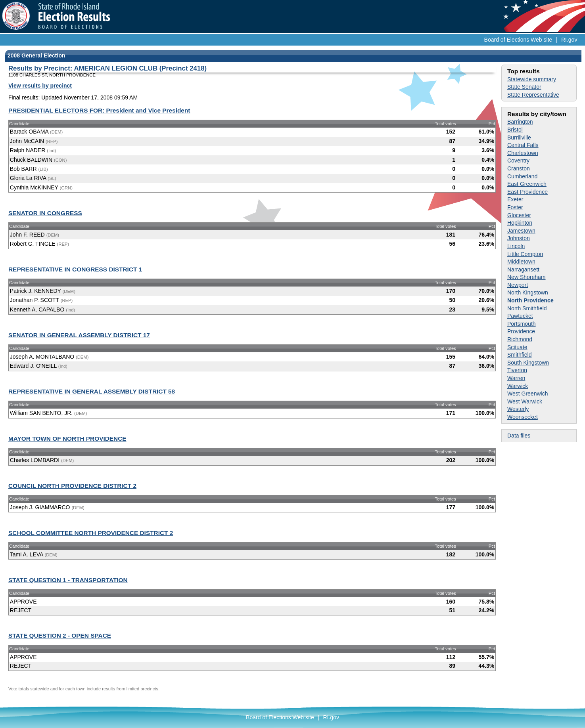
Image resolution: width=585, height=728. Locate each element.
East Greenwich (527, 184)
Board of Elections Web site (518, 40)
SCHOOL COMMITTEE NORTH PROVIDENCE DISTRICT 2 (91, 533)
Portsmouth (522, 324)
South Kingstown (528, 363)
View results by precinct (40, 86)
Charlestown (523, 153)
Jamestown (521, 231)
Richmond (520, 339)
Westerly (518, 409)
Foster (515, 207)
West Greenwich (527, 394)
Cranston (519, 168)
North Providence (530, 300)
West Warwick (525, 401)
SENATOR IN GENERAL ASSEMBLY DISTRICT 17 (79, 335)
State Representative (533, 95)
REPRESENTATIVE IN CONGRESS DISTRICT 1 (75, 269)
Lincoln (516, 246)
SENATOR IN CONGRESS (45, 213)
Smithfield (519, 355)
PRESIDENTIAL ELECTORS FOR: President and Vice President (99, 110)
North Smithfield (527, 308)
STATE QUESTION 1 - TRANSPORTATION (68, 580)
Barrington (520, 122)
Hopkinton (520, 223)
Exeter (515, 199)
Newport (518, 285)
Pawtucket (520, 316)
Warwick (518, 386)
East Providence (527, 192)
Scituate (517, 347)
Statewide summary (532, 79)
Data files (519, 436)
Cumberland (522, 176)
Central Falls (523, 145)
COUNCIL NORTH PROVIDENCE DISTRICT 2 (72, 486)
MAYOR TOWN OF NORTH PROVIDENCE (67, 439)
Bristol (515, 130)
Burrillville (519, 138)
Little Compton (525, 254)
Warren (516, 378)
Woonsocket (523, 417)
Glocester (519, 215)
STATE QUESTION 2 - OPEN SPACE (60, 635)
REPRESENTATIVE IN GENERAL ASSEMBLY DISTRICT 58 (92, 391)
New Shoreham (526, 277)
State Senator (524, 87)
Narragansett (523, 269)
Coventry (518, 161)
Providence (521, 331)
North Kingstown (528, 292)
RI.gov (569, 40)
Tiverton (517, 370)
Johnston (519, 238)
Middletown (521, 262)
